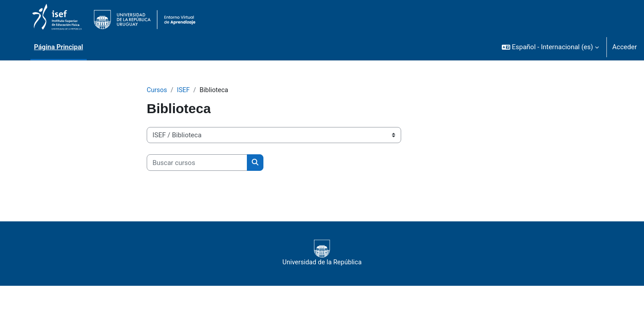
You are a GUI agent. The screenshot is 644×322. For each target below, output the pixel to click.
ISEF (184, 90)
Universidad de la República (322, 253)
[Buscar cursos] (197, 163)
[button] (550, 47)
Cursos (157, 90)
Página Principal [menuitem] (59, 47)
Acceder (625, 47)
